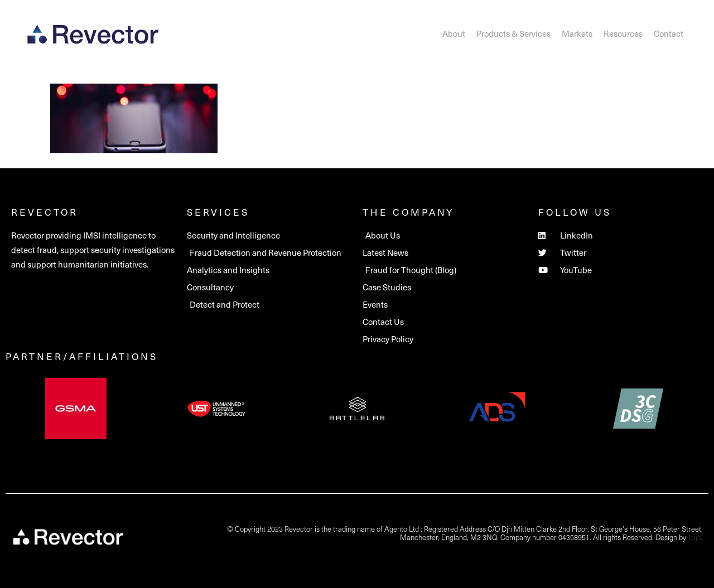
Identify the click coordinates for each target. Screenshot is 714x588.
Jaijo (694, 537)
